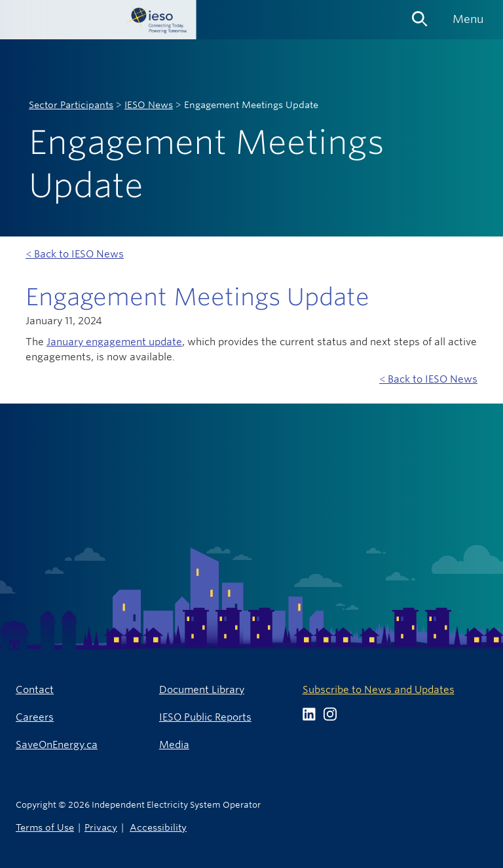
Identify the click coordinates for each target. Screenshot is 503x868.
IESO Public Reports (205, 717)
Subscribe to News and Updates (379, 689)
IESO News (149, 105)
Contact (35, 689)
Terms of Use (45, 827)
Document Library (202, 689)
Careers (35, 717)
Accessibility (158, 827)
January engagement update (114, 342)
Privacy (101, 827)
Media (174, 745)
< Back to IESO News (75, 254)
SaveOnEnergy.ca (57, 745)
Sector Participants (71, 105)
